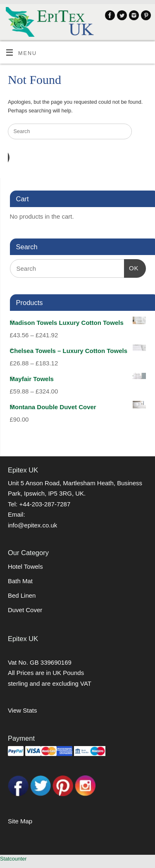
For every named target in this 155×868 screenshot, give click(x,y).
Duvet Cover (25, 610)
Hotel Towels (25, 566)
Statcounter (13, 859)
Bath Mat (20, 581)
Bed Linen (22, 595)
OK (131, 267)
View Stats (23, 710)
